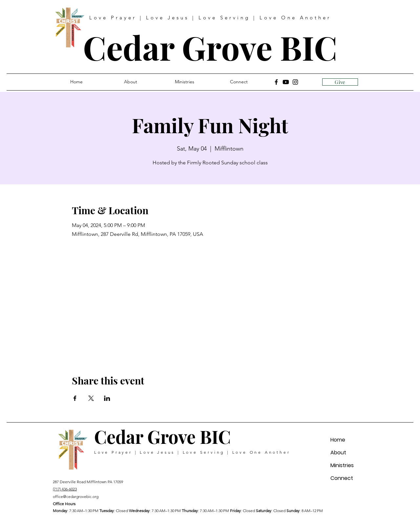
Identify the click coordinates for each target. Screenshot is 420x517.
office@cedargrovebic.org (76, 496)
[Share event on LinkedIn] (107, 398)
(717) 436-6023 (65, 489)
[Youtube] (286, 82)
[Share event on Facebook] (75, 398)
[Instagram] (295, 82)
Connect (342, 478)
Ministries (342, 465)
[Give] (340, 82)
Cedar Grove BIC (210, 47)
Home (338, 440)
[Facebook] (276, 82)
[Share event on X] (91, 398)
